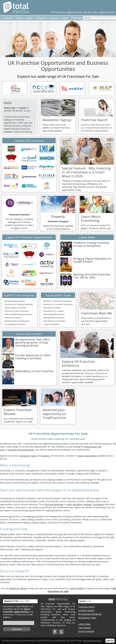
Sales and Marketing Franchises (18, 314)
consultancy (99, 504)
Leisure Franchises (52, 324)
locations (46, 456)
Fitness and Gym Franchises (17, 311)
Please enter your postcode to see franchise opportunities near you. (96, 321)
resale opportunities (87, 456)
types (34, 456)
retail (69, 504)
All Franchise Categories (90, 614)
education (77, 504)
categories (25, 456)
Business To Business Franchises (58, 301)
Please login (10, 108)
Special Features (86, 631)
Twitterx (61, 632)
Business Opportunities (15, 301)
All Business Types (87, 618)
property (88, 504)
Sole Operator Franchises (55, 321)
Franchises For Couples (54, 311)
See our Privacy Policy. (93, 641)
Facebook (55, 632)
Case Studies (85, 628)
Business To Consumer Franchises (58, 304)
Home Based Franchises (54, 314)
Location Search (86, 610)
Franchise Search (87, 607)
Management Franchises (54, 318)
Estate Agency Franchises (16, 308)
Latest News (84, 624)
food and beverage (54, 504)
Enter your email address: (18, 616)
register (23, 108)
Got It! (110, 641)
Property (58, 216)
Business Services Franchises (17, 321)
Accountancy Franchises (15, 324)
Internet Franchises (13, 318)
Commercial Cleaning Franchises (19, 304)
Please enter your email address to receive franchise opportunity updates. (56, 128)
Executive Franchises (52, 308)
